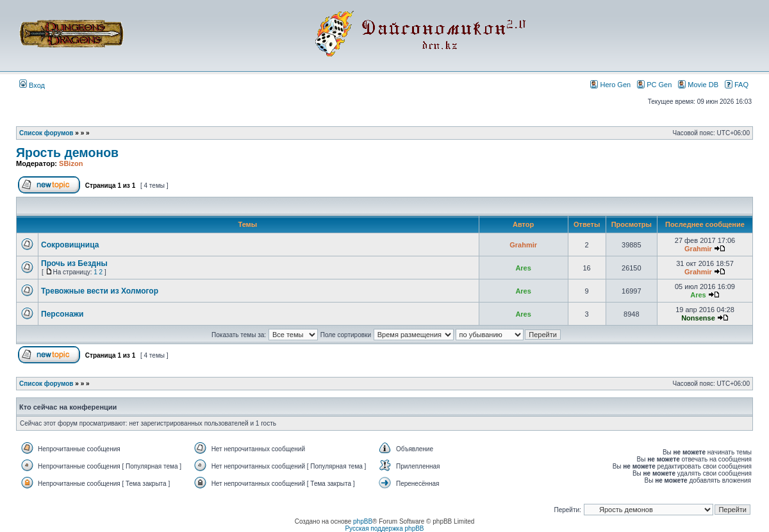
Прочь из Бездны (74, 263)
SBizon (71, 163)
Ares (523, 268)
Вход (32, 85)
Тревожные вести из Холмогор (100, 291)
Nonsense (698, 318)
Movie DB (698, 84)
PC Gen (654, 84)
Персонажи (62, 314)
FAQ (737, 84)
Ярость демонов (67, 153)
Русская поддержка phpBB (384, 528)
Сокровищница (70, 245)
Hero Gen (610, 84)
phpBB (363, 521)
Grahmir (523, 245)
